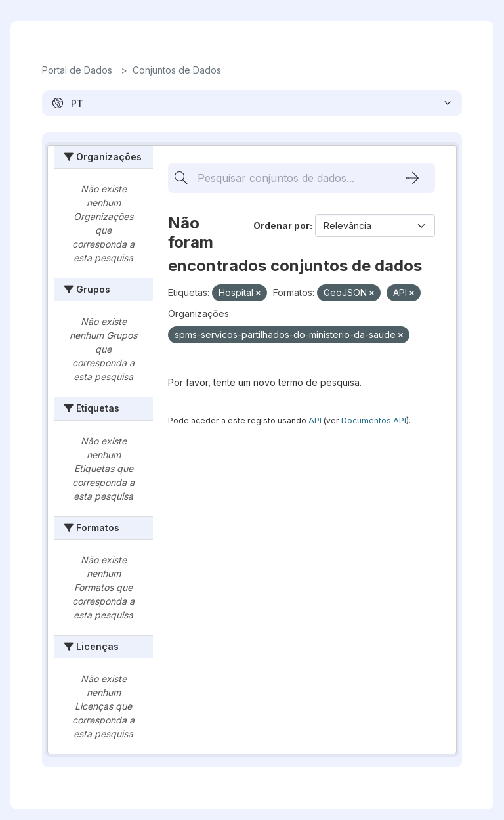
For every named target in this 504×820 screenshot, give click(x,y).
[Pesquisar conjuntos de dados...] (283, 178)
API (315, 421)
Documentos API (374, 421)
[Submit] (412, 178)
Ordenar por (282, 226)
